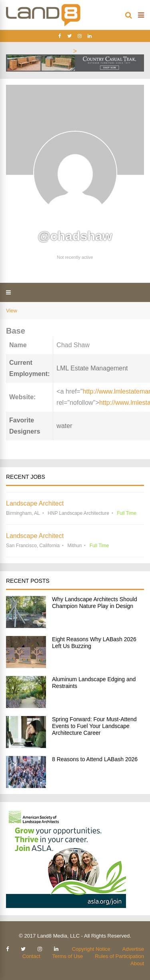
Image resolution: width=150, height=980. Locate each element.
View (12, 311)
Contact (31, 956)
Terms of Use (68, 956)
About (137, 963)
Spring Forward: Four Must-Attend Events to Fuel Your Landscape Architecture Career (94, 726)
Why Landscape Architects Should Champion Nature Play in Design (94, 603)
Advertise (133, 949)
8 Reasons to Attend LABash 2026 (95, 759)
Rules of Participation (119, 956)
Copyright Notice (91, 949)
